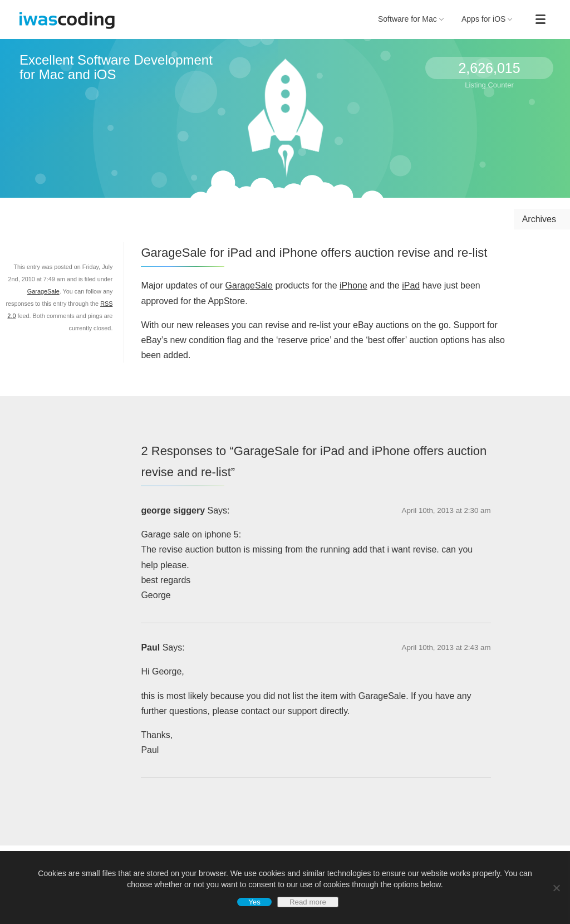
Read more (308, 902)
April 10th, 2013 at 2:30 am (446, 510)
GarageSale (249, 285)
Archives (539, 219)
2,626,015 (489, 68)
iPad (411, 285)
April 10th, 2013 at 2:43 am (446, 647)
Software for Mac (411, 19)
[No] (556, 888)
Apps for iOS (487, 19)
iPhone (353, 285)
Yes (254, 902)
